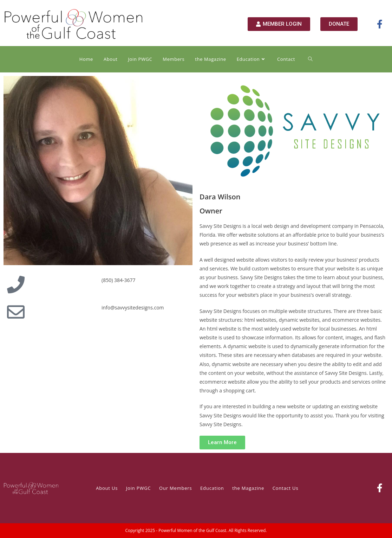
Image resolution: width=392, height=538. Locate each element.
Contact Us (286, 488)
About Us (107, 488)
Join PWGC (139, 488)
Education (212, 488)
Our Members (175, 488)
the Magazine (248, 488)
